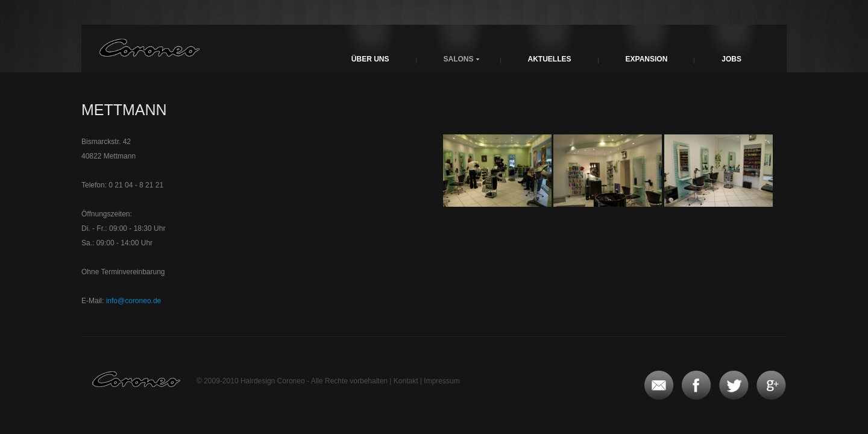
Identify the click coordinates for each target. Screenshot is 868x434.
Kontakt (406, 381)
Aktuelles (550, 59)
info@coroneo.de (134, 301)
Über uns (370, 59)
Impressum (442, 381)
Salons (459, 59)
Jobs (731, 59)
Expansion (647, 59)
